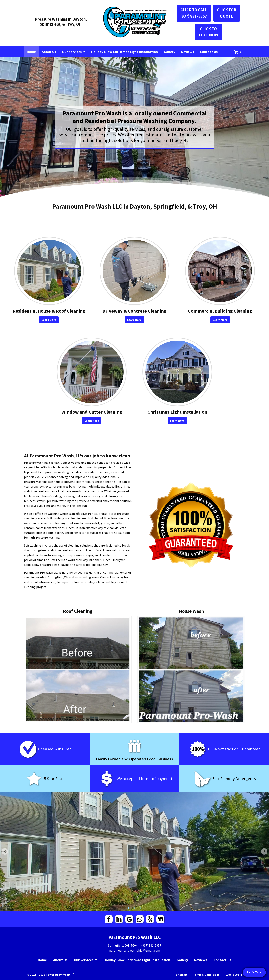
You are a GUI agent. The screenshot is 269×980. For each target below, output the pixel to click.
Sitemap (181, 975)
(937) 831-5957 (151, 945)
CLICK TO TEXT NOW (208, 32)
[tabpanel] (134, 851)
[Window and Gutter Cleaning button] (92, 372)
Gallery (169, 52)
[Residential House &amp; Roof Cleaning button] (49, 271)
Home (33, 51)
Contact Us (209, 52)
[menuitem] (31, 52)
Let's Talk (254, 972)
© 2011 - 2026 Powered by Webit (51, 974)
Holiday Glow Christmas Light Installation (125, 52)
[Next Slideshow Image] (264, 851)
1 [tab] (129, 908)
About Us (49, 52)
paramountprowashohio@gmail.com (135, 950)
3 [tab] (140, 908)
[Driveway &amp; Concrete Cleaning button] (134, 271)
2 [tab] (134, 908)
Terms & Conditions (206, 975)
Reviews (188, 52)
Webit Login (234, 975)
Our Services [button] (72, 52)
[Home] (134, 22)
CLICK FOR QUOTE (226, 13)
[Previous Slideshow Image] (5, 851)
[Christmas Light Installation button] (177, 372)
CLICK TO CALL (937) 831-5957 (194, 13)
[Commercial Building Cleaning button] (220, 271)
